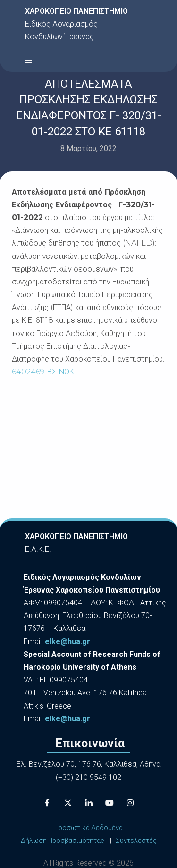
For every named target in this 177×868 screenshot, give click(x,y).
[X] (68, 803)
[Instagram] (130, 803)
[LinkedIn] (89, 803)
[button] (28, 60)
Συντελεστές (136, 841)
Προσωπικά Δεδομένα (88, 828)
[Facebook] (47, 803)
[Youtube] (110, 803)
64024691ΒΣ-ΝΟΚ (43, 372)
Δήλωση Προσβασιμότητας (63, 841)
